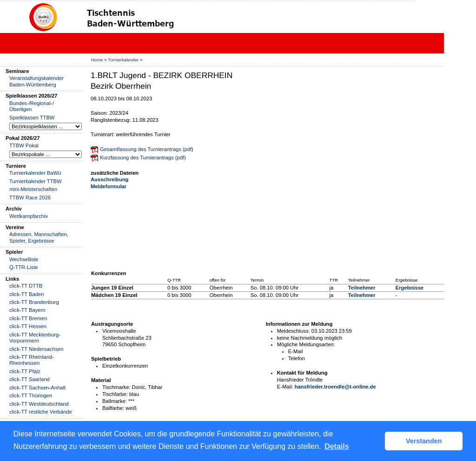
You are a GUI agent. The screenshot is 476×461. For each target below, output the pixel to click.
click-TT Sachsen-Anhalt (37, 388)
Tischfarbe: (115, 394)
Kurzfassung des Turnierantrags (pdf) (143, 158)
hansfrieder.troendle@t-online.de (335, 387)
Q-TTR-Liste (24, 267)
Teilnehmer (362, 288)
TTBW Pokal (24, 145)
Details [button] (337, 446)
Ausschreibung (109, 179)
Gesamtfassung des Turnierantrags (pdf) (147, 149)
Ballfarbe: (113, 408)
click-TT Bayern (27, 310)
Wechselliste (24, 259)
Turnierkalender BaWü (35, 173)
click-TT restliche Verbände (41, 412)
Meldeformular (109, 186)
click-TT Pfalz (25, 371)
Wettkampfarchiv (29, 216)
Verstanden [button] (424, 441)
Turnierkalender (123, 60)
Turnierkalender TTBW (36, 181)
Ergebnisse (410, 288)
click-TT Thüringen (31, 395)
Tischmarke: (116, 387)
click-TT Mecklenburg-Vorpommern (35, 338)
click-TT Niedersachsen (36, 349)
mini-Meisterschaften (33, 189)
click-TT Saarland (30, 379)
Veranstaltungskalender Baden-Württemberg (36, 81)
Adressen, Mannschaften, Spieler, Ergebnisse (39, 237)
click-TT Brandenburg (34, 302)
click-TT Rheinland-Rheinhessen (32, 360)
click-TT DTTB (26, 286)
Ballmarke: (115, 401)
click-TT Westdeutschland (39, 404)
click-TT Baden (26, 294)
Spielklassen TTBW (32, 118)
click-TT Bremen (28, 318)
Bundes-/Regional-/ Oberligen (32, 106)
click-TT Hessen (28, 326)
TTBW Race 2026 (30, 198)
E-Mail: (285, 387)
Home (97, 60)
